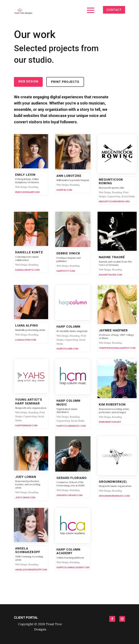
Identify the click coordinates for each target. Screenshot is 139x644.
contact (114, 10)
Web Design (28, 81)
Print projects (65, 82)
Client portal (26, 618)
